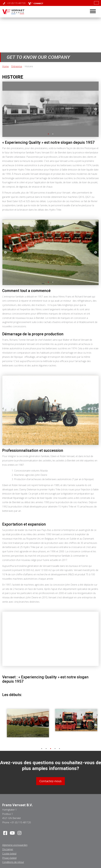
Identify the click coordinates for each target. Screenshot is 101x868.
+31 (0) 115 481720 (14, 3)
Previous (5, 109)
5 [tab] (59, 749)
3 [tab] (51, 749)
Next (96, 109)
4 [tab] (55, 749)
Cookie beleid (9, 854)
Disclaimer (8, 849)
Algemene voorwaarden (15, 845)
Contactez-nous (50, 781)
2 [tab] (53, 134)
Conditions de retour (13, 862)
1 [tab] (48, 134)
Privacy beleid (9, 858)
